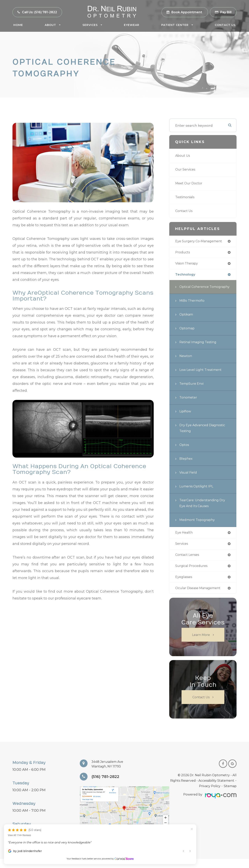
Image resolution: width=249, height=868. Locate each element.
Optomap (188, 335)
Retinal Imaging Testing (200, 349)
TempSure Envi (193, 391)
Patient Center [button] (177, 25)
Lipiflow (186, 419)
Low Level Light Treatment (203, 377)
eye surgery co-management (201, 241)
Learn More (201, 644)
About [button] (53, 25)
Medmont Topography (199, 527)
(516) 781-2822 (107, 786)
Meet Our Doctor (190, 183)
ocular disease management (201, 597)
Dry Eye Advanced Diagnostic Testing (196, 435)
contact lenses (189, 563)
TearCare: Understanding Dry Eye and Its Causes (205, 510)
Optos (185, 452)
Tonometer (189, 405)
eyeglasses (185, 586)
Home (18, 25)
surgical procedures (193, 574)
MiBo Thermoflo (193, 308)
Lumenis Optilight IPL (198, 494)
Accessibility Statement (216, 790)
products (183, 253)
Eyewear (132, 25)
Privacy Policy (210, 795)
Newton (186, 363)
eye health (185, 540)
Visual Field (189, 480)
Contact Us (225, 25)
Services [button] (92, 25)
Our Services (186, 169)
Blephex (186, 466)
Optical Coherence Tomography (196, 291)
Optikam (187, 322)
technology (186, 276)
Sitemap (230, 795)
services (182, 551)
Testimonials (186, 197)
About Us (183, 156)
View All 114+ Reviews (19, 828)
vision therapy (188, 264)
